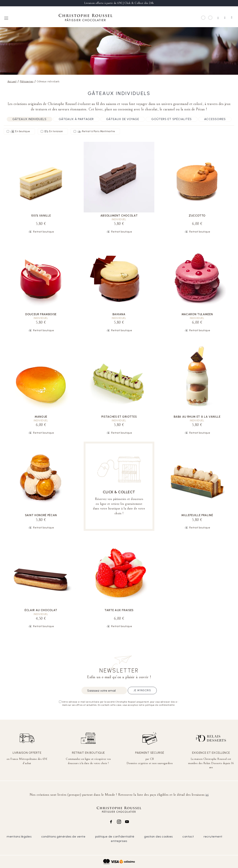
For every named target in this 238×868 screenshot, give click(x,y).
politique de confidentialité (115, 836)
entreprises (119, 841)
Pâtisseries (27, 82)
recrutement (213, 836)
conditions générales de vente (63, 836)
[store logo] (86, 18)
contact (188, 836)
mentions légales (19, 836)
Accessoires (215, 119)
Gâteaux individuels (29, 119)
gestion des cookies (158, 836)
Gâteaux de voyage (123, 119)
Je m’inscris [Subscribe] (142, 690)
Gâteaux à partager (76, 119)
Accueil (12, 82)
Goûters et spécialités (172, 119)
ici (207, 795)
